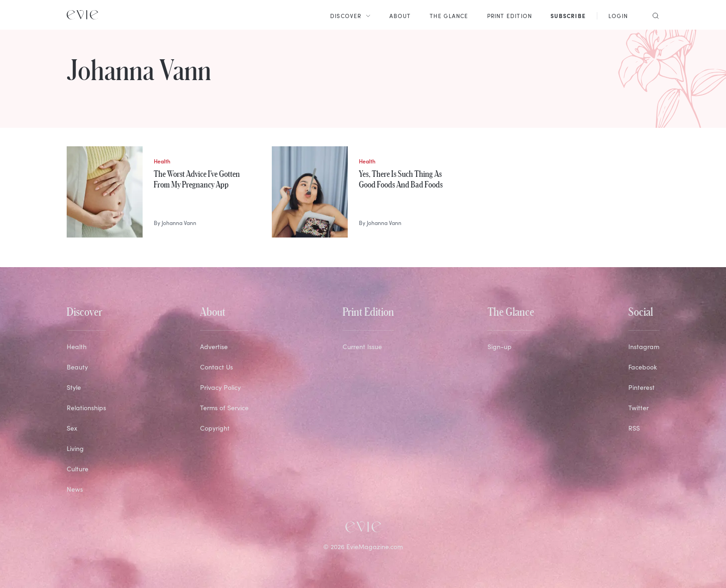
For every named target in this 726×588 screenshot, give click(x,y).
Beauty (77, 367)
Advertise (214, 346)
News (75, 489)
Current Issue (362, 346)
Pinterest (642, 387)
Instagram (644, 346)
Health (77, 346)
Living (75, 448)
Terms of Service (224, 407)
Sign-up (500, 346)
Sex (72, 428)
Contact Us (216, 367)
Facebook (643, 367)
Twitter (638, 407)
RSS (634, 428)
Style (74, 387)
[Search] (653, 15)
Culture (78, 469)
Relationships (86, 407)
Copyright (215, 428)
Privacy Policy (220, 387)
